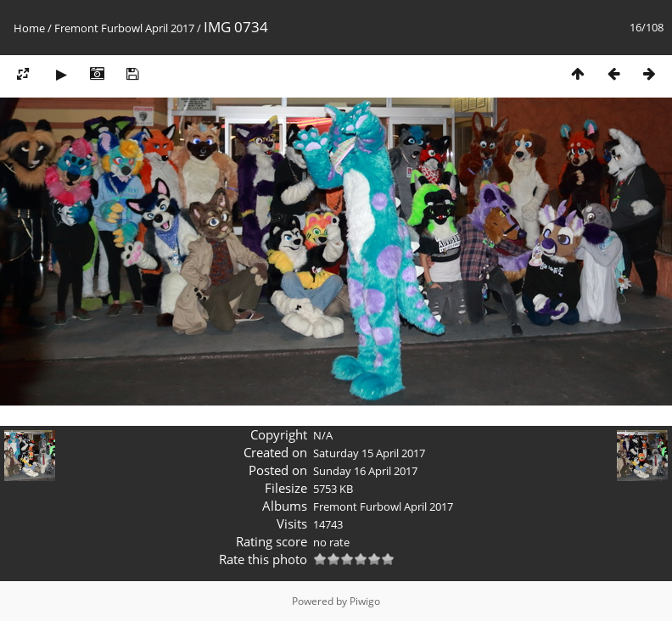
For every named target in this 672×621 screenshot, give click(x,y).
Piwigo (365, 601)
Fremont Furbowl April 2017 (124, 28)
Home (29, 28)
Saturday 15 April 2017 (369, 453)
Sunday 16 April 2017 (365, 471)
